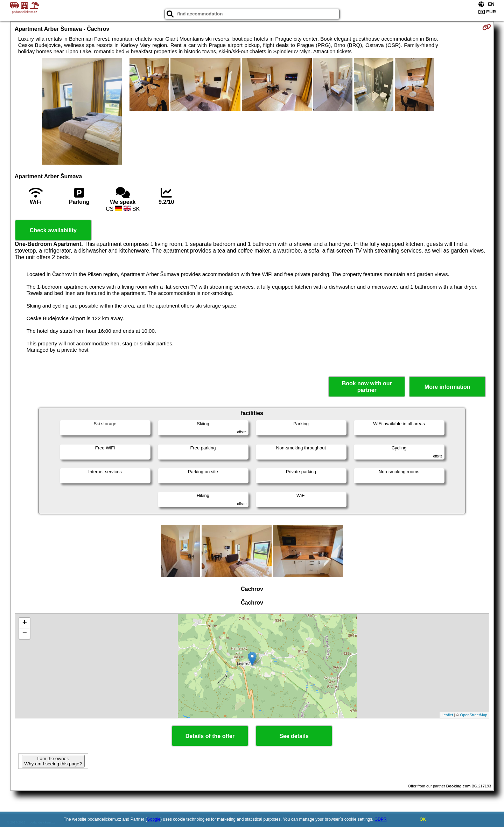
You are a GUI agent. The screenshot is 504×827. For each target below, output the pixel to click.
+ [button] (25, 623)
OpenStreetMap (474, 715)
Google (154, 819)
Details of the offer (210, 736)
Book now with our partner (367, 387)
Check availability (53, 230)
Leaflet (447, 715)
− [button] (25, 634)
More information (447, 387)
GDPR (381, 819)
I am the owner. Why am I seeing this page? (53, 761)
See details (294, 736)
